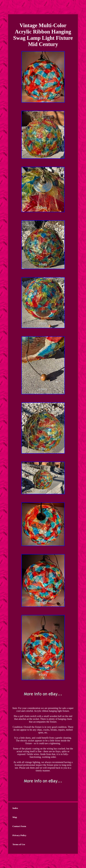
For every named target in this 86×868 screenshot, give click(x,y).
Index (15, 808)
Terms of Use (19, 844)
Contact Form (19, 826)
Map (15, 817)
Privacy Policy (19, 835)
